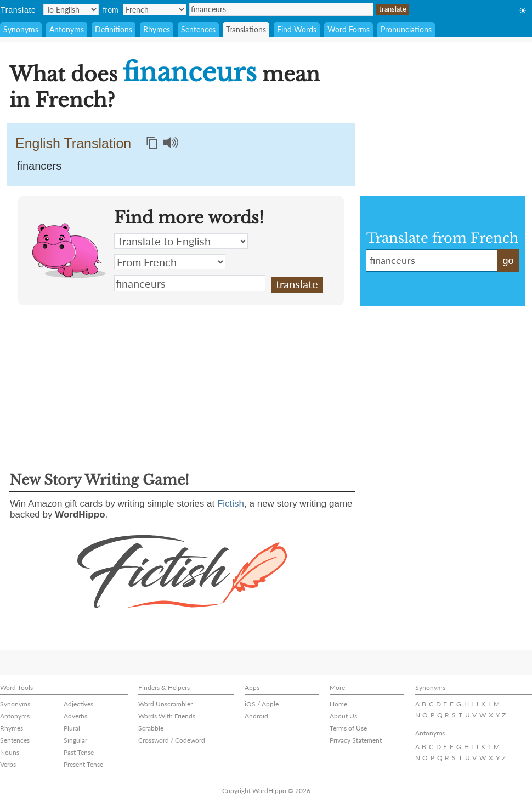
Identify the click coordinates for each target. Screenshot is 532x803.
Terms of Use (348, 728)
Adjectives (78, 704)
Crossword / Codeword (172, 740)
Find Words (297, 29)
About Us (343, 716)
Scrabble (151, 728)
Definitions (114, 29)
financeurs (281, 9)
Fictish (231, 504)
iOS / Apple (262, 704)
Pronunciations (406, 29)
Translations (246, 29)
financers (39, 166)
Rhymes (157, 29)
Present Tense (83, 764)
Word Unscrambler (165, 704)
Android (256, 716)
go (508, 261)
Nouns (10, 752)
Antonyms (67, 29)
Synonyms (21, 29)
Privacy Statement (356, 740)
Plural (72, 728)
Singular (75, 740)
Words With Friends (167, 716)
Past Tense (79, 752)
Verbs (8, 764)
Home (338, 704)
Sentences (198, 29)
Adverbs (75, 716)
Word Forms (349, 29)
